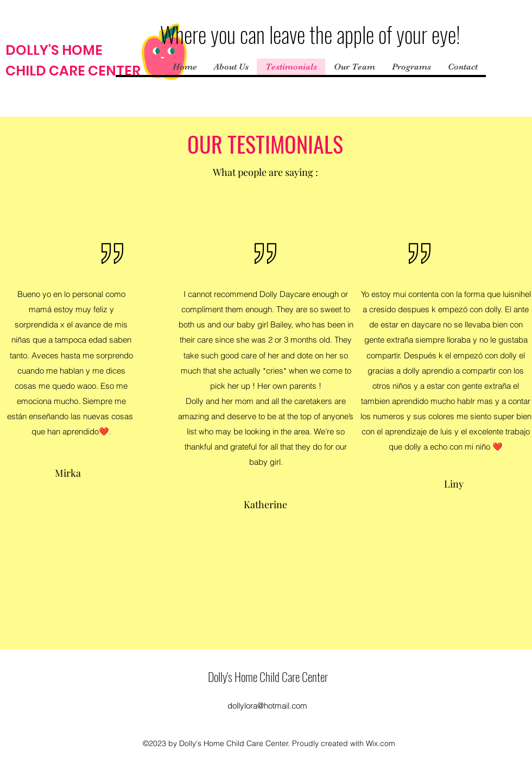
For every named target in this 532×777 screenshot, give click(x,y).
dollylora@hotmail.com (267, 706)
